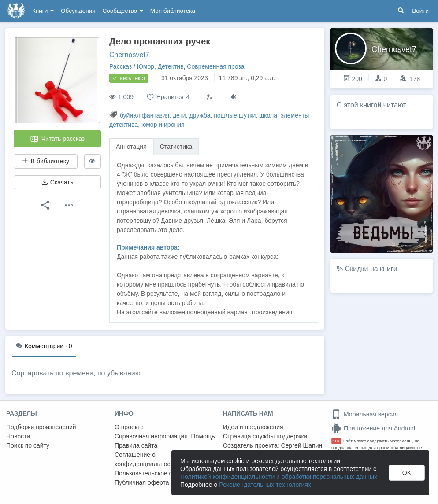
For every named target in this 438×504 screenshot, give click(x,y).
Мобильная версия (365, 414)
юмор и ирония (163, 125)
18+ (336, 441)
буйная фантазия (145, 115)
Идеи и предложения (253, 427)
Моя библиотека (173, 11)
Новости (18, 436)
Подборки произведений (41, 427)
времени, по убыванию (103, 373)
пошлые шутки (235, 115)
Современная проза (215, 66)
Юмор (146, 66)
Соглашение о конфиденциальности (146, 459)
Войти (420, 11)
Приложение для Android (373, 428)
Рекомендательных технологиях (265, 485)
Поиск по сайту (28, 445)
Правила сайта (136, 445)
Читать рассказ (57, 139)
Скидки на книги (371, 269)
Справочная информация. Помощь (165, 436)
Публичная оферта (142, 482)
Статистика (176, 147)
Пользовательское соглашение (159, 473)
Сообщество (123, 11)
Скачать (57, 182)
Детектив (171, 66)
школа (268, 115)
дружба (200, 115)
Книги (43, 11)
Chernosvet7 (129, 55)
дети (179, 115)
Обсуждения (78, 11)
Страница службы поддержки (265, 436)
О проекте (129, 427)
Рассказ (121, 66)
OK (407, 473)
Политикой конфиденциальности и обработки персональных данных (279, 477)
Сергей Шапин (301, 445)
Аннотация (131, 147)
